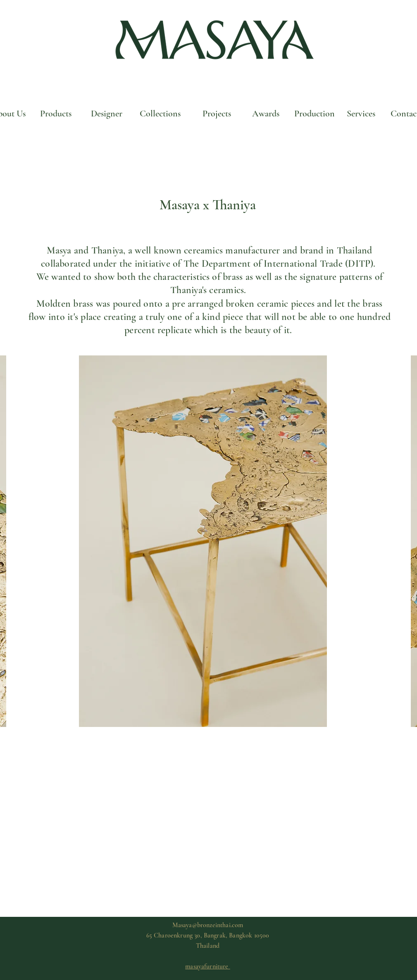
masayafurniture (208, 966)
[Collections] (160, 114)
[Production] (315, 114)
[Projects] (217, 114)
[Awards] (266, 114)
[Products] (56, 114)
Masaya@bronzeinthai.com (208, 925)
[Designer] (107, 114)
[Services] (361, 114)
